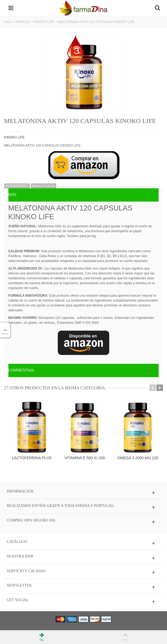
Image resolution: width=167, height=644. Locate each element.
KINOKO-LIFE (14, 137)
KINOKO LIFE (44, 22)
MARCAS (23, 22)
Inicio (8, 22)
